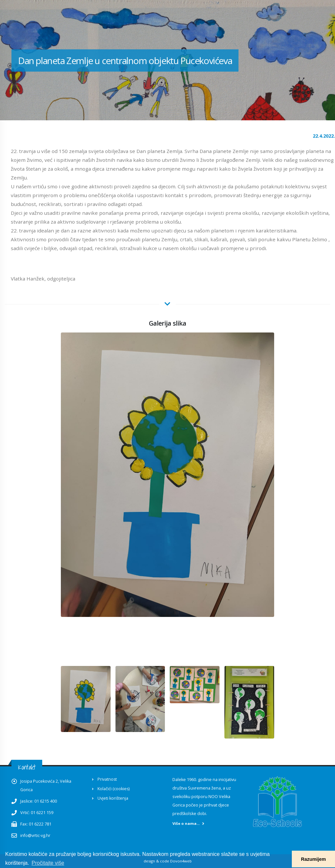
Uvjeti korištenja (113, 798)
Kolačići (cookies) (114, 789)
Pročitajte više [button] (48, 863)
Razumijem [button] (313, 859)
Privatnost (107, 779)
